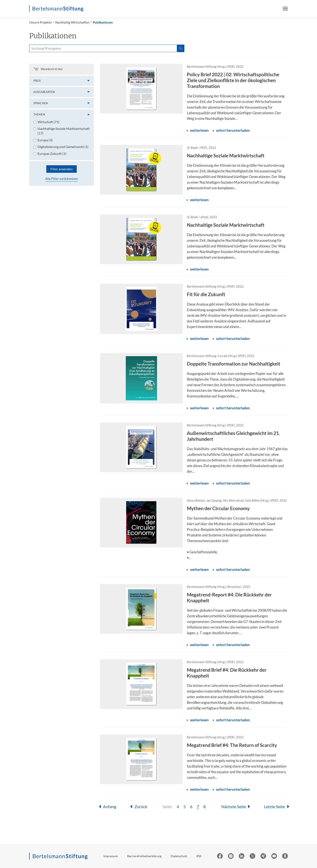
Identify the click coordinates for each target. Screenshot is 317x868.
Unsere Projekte (40, 22)
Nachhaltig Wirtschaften (72, 22)
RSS (199, 856)
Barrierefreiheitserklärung (144, 856)
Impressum (111, 856)
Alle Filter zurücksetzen (62, 179)
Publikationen (103, 22)
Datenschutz (179, 856)
